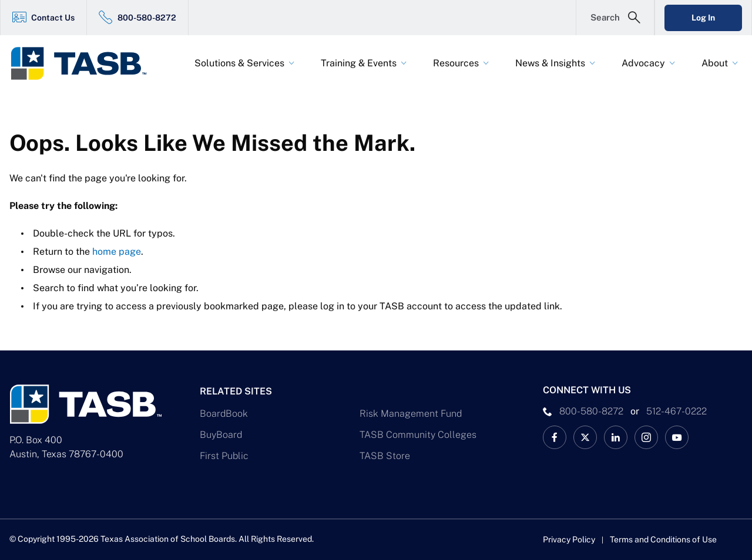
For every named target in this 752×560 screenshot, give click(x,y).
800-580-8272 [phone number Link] (591, 411)
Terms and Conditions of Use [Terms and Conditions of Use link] (663, 539)
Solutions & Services (239, 63)
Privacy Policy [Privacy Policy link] (569, 539)
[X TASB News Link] (585, 437)
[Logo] (86, 63)
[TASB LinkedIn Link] (616, 437)
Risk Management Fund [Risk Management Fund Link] (411, 414)
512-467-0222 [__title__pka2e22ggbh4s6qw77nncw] (677, 411)
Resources (456, 63)
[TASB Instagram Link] (646, 437)
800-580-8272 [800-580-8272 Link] (147, 18)
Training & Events (359, 63)
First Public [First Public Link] (224, 456)
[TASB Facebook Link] (555, 437)
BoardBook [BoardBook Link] (224, 414)
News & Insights (550, 63)
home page (117, 252)
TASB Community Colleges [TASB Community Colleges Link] (418, 435)
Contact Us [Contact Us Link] (53, 18)
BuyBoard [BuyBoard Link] (221, 435)
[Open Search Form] (615, 18)
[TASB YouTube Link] (677, 437)
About (715, 63)
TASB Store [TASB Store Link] (385, 456)
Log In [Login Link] (703, 18)
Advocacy (643, 63)
